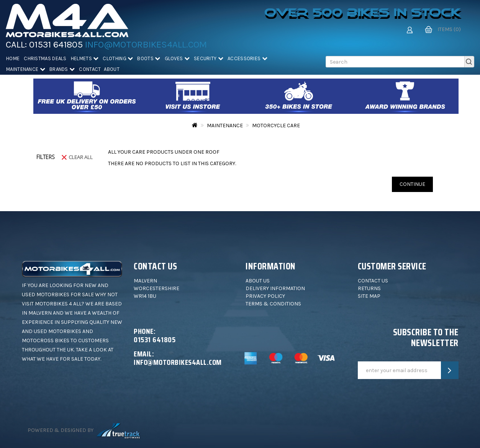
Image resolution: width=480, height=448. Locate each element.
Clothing (118, 58)
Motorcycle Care (276, 126)
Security (209, 58)
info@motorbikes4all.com (146, 44)
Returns (369, 288)
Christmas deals (45, 58)
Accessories (247, 58)
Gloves (177, 58)
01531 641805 (56, 44)
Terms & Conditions (273, 304)
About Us (258, 281)
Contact (90, 69)
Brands (62, 69)
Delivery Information (275, 288)
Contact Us (373, 281)
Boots (149, 58)
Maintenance (26, 69)
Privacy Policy (265, 296)
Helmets (85, 58)
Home (13, 58)
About (112, 69)
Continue (412, 184)
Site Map (369, 296)
